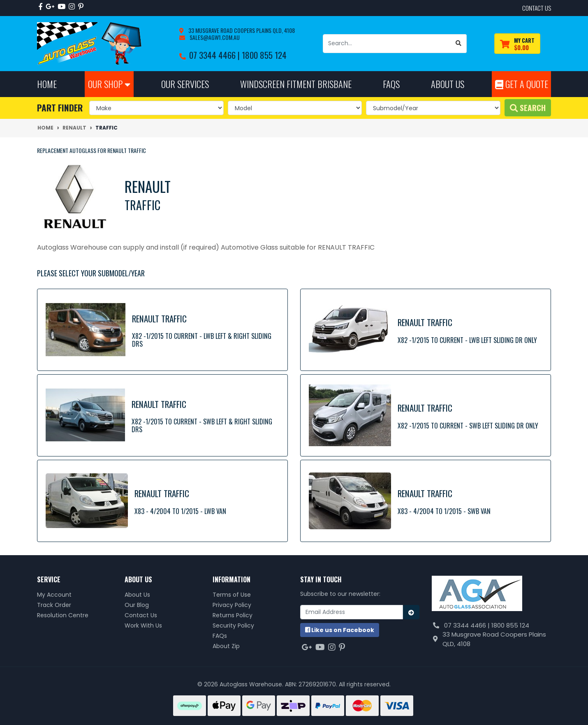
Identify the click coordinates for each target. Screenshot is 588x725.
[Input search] (387, 44)
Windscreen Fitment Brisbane (296, 84)
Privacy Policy (232, 605)
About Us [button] (448, 84)
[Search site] (459, 44)
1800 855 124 (264, 55)
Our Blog (137, 605)
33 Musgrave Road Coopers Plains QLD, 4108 (241, 30)
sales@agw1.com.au (214, 37)
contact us (537, 8)
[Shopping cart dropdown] (517, 44)
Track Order (54, 605)
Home (47, 84)
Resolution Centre (63, 615)
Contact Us (141, 615)
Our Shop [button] (109, 84)
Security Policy (233, 625)
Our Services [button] (185, 84)
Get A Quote (522, 84)
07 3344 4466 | (215, 55)
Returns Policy (233, 615)
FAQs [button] (391, 84)
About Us (137, 595)
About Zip (226, 646)
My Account (54, 595)
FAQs (220, 636)
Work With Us (143, 625)
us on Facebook (340, 630)
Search (528, 108)
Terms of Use (232, 595)
